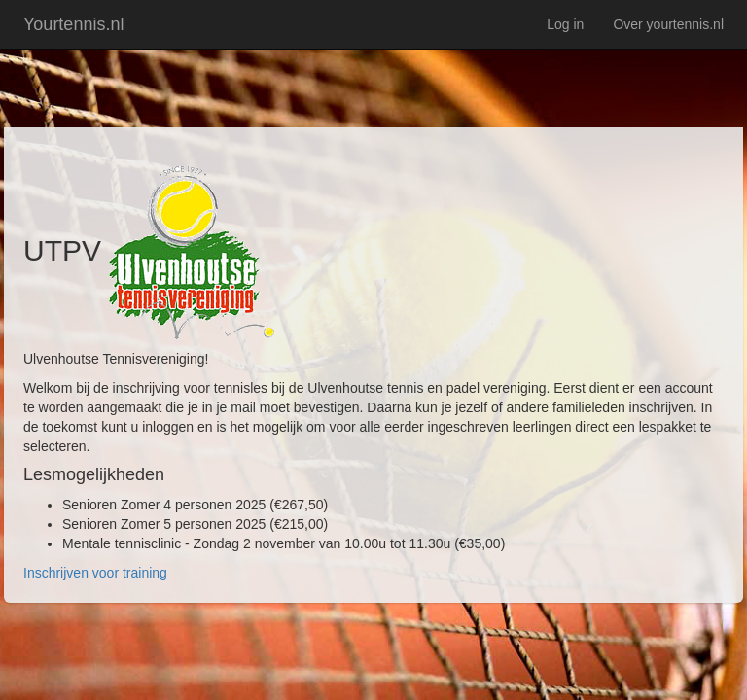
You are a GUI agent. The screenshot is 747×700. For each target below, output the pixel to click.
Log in (565, 24)
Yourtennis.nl (73, 24)
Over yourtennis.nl (668, 24)
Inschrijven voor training (95, 573)
